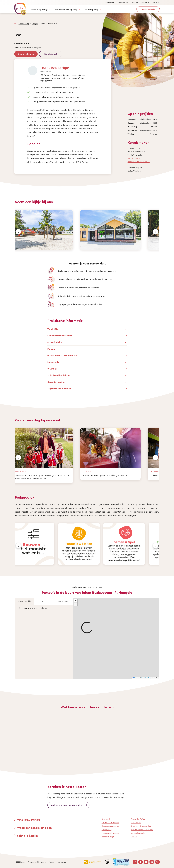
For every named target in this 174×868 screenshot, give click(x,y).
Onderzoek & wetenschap (141, 826)
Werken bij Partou (138, 819)
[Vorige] (18, 232)
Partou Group (136, 822)
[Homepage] (15, 23)
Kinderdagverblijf (39, 10)
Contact (134, 837)
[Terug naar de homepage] (19, 8)
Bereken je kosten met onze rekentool (68, 805)
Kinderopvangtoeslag (110, 826)
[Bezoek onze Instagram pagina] (135, 862)
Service (135, 2)
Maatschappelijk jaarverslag (142, 829)
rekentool (120, 794)
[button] (76, 601)
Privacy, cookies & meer (37, 862)
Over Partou (110, 2)
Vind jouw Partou (29, 820)
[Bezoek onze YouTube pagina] (146, 862)
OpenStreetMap (146, 678)
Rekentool (106, 819)
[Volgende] (155, 232)
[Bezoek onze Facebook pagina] (141, 862)
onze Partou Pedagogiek (124, 515)
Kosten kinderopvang (110, 822)
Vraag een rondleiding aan (34, 828)
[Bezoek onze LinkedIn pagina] (152, 862)
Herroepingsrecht (138, 833)
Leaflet (136, 678)
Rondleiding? (51, 54)
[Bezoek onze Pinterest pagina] (157, 862)
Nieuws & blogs (108, 837)
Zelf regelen (107, 829)
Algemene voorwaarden (58, 862)
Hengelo (35, 24)
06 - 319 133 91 (134, 158)
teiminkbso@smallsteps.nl (139, 161)
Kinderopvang (24, 24)
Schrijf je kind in (26, 54)
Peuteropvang (91, 10)
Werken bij (145, 2)
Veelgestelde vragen (110, 833)
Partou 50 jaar (123, 2)
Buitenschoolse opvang (66, 10)
